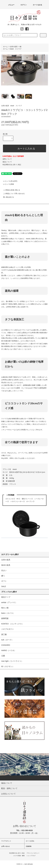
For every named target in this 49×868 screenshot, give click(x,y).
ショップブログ (31, 856)
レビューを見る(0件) (9, 181)
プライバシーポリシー (33, 853)
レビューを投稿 (7, 184)
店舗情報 (29, 846)
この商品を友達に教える (10, 190)
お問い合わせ (6, 846)
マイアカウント (6, 841)
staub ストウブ (16, 49)
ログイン (22, 5)
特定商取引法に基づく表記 (12, 165)
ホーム (5, 47)
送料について (7, 159)
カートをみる (36, 5)
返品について (7, 162)
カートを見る (30, 841)
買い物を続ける (7, 197)
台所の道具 (14, 47)
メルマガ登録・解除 (19, 856)
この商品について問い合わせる (12, 194)
